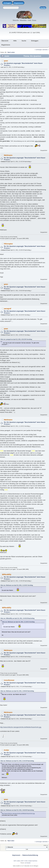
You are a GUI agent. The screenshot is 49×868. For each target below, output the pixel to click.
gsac (6, 61)
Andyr (6, 750)
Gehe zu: (46, 845)
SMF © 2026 (24, 861)
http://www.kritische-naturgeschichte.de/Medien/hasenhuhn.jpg (21, 727)
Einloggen (7, 3)
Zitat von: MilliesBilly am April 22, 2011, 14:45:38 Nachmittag (17, 618)
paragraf (8, 309)
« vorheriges (38, 50)
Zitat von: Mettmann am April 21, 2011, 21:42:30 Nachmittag (17, 761)
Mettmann (8, 155)
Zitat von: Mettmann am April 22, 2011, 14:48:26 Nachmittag (17, 691)
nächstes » (46, 50)
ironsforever (9, 680)
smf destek (28, 863)
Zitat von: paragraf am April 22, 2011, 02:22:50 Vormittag (16, 339)
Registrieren (19, 3)
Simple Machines (33, 861)
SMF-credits (17, 861)
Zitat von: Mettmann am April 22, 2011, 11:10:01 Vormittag (17, 585)
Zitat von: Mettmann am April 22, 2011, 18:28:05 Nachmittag (17, 810)
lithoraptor (8, 244)
